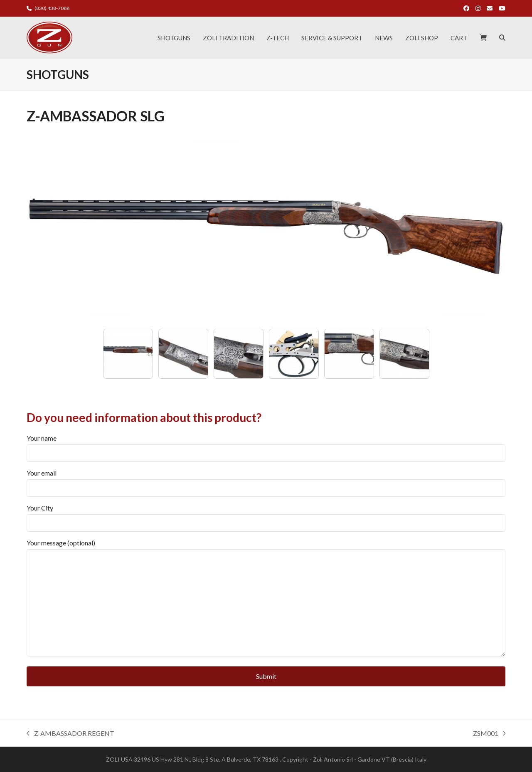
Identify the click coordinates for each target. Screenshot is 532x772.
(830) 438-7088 (52, 8)
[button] (483, 38)
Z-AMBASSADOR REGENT (70, 734)
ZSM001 (489, 734)
